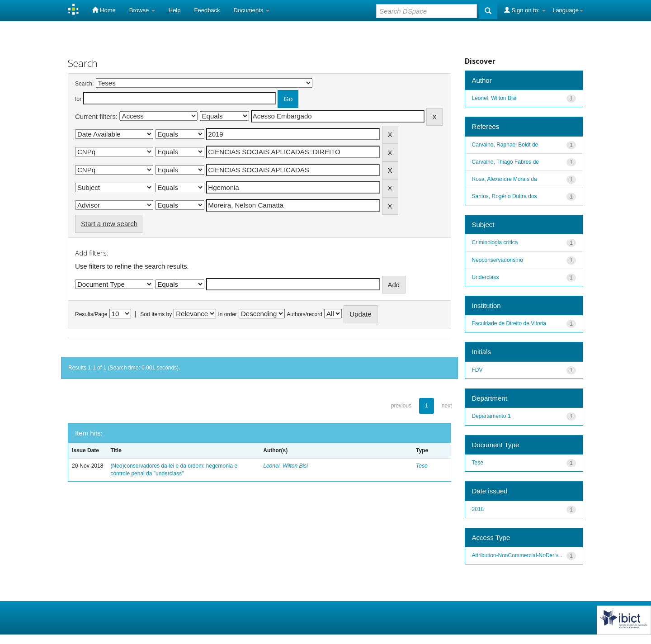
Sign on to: (525, 10)
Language (568, 10)
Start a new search (109, 224)
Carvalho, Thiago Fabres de (506, 162)
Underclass (486, 277)
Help (175, 10)
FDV (477, 370)
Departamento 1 (491, 416)
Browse (142, 10)
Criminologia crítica (495, 242)
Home (104, 10)
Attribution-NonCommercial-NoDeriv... (517, 555)
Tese (422, 466)
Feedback (207, 10)
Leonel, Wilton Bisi (285, 466)
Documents (252, 10)
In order (228, 314)
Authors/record (304, 314)
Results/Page (91, 314)
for (78, 99)
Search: (84, 84)
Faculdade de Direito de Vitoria (509, 323)
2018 (478, 509)
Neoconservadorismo (498, 260)
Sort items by (156, 314)
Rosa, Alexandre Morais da (505, 179)
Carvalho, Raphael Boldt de (505, 145)
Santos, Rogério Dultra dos (505, 196)
